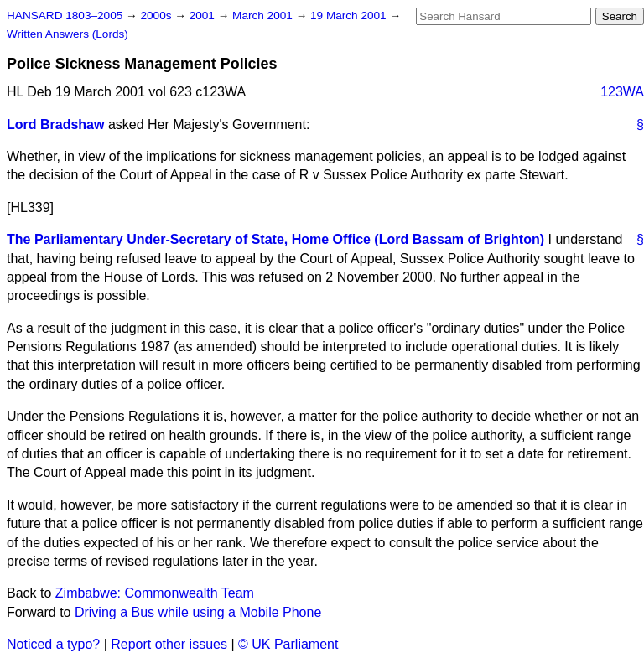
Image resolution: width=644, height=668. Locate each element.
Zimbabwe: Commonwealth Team (155, 593)
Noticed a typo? (53, 644)
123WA (622, 92)
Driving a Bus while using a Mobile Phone (198, 612)
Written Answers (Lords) (68, 34)
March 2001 (264, 16)
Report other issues (169, 644)
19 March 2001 (350, 16)
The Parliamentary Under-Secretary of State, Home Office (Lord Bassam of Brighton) (275, 239)
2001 (204, 16)
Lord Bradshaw (55, 124)
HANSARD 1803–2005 (65, 16)
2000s (157, 16)
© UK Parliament (288, 644)
